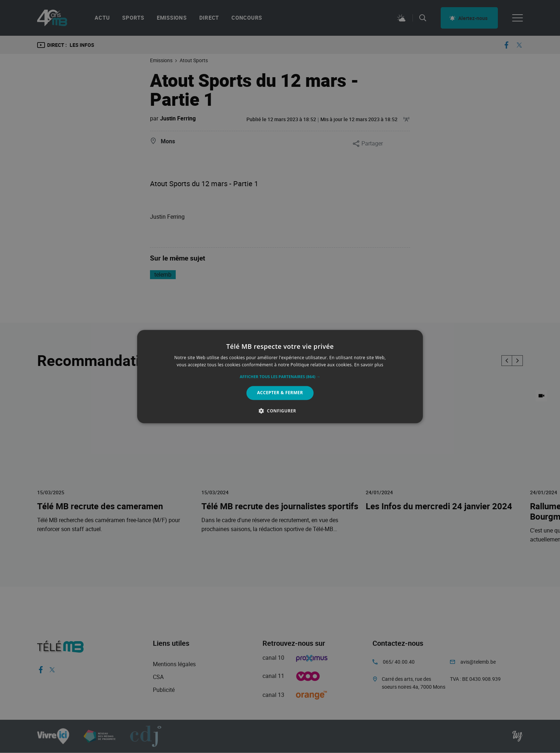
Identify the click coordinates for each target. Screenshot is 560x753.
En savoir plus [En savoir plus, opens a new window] (369, 365)
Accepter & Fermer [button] (280, 393)
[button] (280, 377)
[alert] (280, 376)
